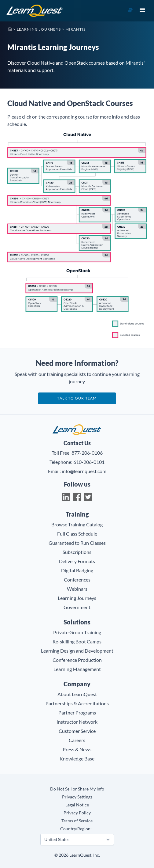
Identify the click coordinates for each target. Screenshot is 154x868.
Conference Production (77, 660)
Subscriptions (77, 552)
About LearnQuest (77, 694)
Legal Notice (77, 805)
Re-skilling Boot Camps (77, 641)
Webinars (77, 589)
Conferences (77, 580)
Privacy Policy (77, 813)
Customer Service (77, 731)
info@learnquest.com (84, 471)
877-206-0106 (87, 453)
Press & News (77, 749)
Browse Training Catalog (77, 524)
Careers (77, 740)
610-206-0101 (89, 462)
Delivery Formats (77, 561)
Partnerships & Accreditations (77, 703)
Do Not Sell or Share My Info (77, 789)
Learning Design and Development (77, 651)
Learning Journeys (39, 29)
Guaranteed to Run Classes (77, 543)
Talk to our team (77, 398)
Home (10, 29)
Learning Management (77, 669)
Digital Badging (77, 570)
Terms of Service (77, 821)
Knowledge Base (77, 758)
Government (77, 607)
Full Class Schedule (77, 534)
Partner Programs (77, 713)
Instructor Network (77, 722)
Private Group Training (77, 632)
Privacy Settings (77, 797)
